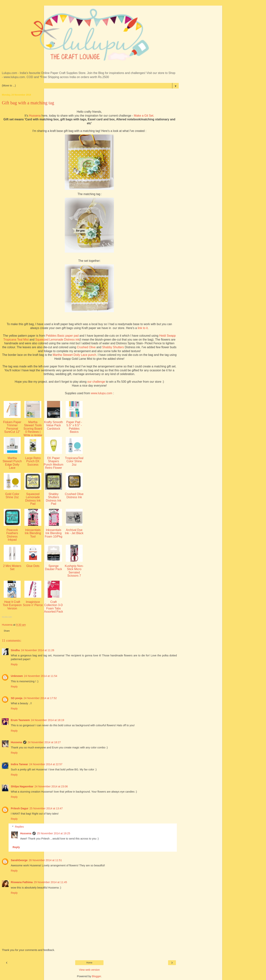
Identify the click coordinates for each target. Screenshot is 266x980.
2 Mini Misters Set (12, 568)
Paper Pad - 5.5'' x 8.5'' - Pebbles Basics (74, 427)
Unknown (17, 676)
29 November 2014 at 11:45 (50, 882)
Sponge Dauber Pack (54, 568)
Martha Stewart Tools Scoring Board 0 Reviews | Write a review (33, 429)
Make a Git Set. (144, 116)
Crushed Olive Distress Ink (74, 496)
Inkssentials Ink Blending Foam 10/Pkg (53, 533)
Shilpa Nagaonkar (22, 786)
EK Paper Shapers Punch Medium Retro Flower (54, 463)
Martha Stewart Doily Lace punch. (75, 355)
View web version (89, 970)
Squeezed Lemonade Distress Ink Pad (33, 499)
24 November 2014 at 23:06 (51, 786)
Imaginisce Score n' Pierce (33, 603)
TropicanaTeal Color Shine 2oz (74, 461)
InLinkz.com (7, 617)
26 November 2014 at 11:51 (45, 860)
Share (7, 631)
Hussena (35, 116)
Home (89, 963)
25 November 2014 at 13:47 (46, 808)
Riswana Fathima (22, 882)
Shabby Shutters (113, 347)
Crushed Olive (86, 347)
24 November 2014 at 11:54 (41, 676)
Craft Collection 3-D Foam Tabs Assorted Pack (53, 607)
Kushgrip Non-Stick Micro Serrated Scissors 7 (74, 571)
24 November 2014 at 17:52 (40, 698)
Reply (14, 664)
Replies (19, 827)
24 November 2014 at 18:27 (44, 742)
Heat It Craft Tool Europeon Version (12, 605)
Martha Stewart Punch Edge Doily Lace (12, 463)
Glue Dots (33, 566)
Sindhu (15, 650)
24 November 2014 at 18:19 (47, 720)
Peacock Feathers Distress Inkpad (12, 535)
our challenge (96, 382)
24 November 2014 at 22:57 (46, 764)
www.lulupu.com (102, 393)
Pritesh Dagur (20, 808)
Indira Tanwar (19, 764)
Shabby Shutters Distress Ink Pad (54, 499)
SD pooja (17, 698)
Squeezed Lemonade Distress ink (57, 340)
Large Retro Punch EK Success (33, 461)
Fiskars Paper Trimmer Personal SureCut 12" (12, 427)
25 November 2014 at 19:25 (53, 833)
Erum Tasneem (20, 720)
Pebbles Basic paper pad (62, 336)
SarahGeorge (19, 860)
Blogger (97, 976)
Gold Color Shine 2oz (12, 496)
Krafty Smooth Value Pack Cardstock (53, 425)
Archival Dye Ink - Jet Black (74, 532)
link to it (143, 328)
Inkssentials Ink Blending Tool (33, 533)
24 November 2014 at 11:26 (38, 650)
